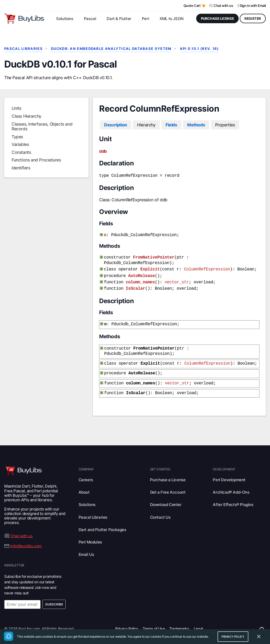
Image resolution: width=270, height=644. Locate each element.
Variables (20, 144)
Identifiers (21, 168)
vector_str (177, 279)
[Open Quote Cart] (203, 6)
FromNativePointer (153, 256)
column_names (140, 279)
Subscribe (54, 596)
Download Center (166, 497)
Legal (198, 621)
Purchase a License (168, 472)
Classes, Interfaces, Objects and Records (42, 126)
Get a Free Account (168, 484)
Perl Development (229, 472)
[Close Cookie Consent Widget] (259, 637)
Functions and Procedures (36, 160)
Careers (86, 472)
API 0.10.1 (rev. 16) (199, 49)
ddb (103, 151)
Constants (21, 152)
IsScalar (136, 284)
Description (116, 125)
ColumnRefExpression (207, 267)
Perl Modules (90, 534)
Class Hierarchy (26, 116)
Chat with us (223, 6)
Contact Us (160, 509)
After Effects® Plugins (233, 497)
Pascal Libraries (23, 49)
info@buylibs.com (26, 538)
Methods (196, 125)
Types (17, 137)
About (84, 484)
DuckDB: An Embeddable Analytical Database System (111, 49)
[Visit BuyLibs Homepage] (24, 18)
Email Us (86, 547)
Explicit (150, 267)
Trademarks (179, 621)
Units (16, 108)
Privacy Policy (127, 621)
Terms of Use (154, 621)
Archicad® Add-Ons (231, 484)
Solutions (87, 497)
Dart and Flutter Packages (102, 522)
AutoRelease (141, 273)
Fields (171, 125)
